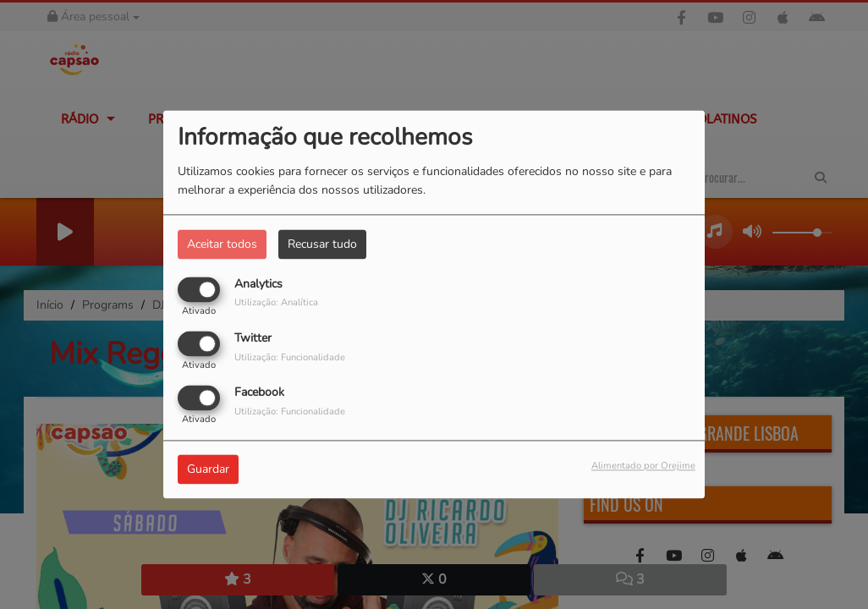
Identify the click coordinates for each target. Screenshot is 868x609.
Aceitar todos (222, 244)
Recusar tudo (322, 244)
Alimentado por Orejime (643, 466)
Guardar (208, 470)
